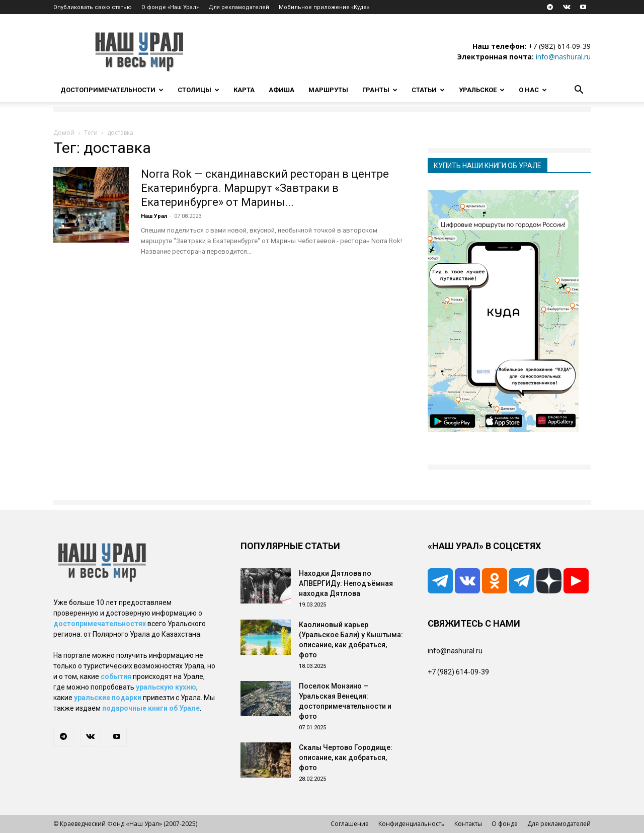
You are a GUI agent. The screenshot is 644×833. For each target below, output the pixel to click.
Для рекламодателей (239, 7)
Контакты (468, 824)
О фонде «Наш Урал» (170, 7)
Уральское (482, 90)
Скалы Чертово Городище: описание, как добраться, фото (346, 758)
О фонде (505, 824)
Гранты (380, 90)
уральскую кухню (166, 687)
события (116, 676)
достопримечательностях (100, 624)
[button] (579, 91)
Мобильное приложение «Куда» (324, 7)
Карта (244, 90)
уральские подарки (108, 698)
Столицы (198, 90)
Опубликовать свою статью (93, 7)
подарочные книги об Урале (151, 708)
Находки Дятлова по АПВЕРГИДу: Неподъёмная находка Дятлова (346, 583)
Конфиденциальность (412, 824)
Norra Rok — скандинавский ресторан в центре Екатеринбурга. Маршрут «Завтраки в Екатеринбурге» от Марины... (265, 188)
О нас (533, 90)
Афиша (281, 90)
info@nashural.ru (563, 57)
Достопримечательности (112, 90)
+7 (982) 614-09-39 (559, 46)
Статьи (428, 90)
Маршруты (328, 90)
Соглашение (350, 824)
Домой (64, 133)
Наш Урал (154, 216)
